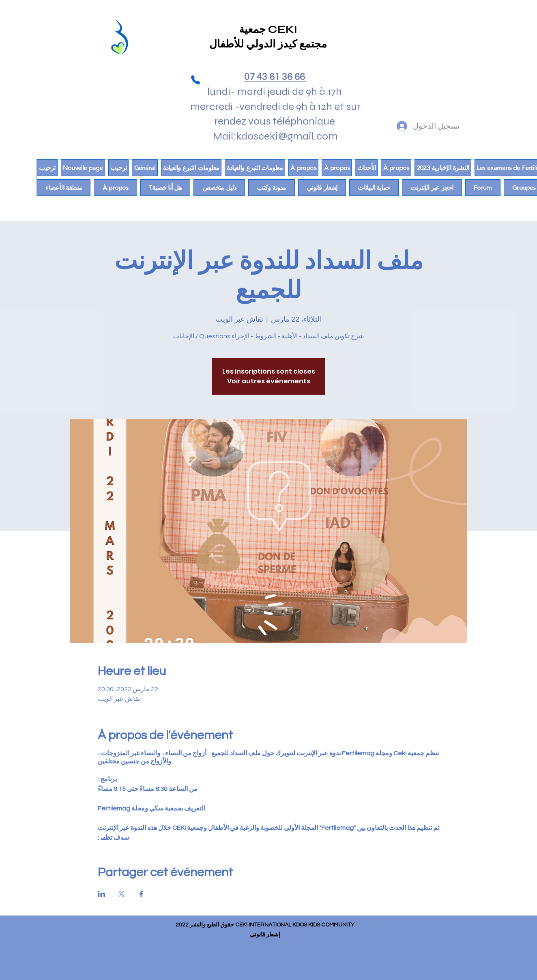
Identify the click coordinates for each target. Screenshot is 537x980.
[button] (64, 188)
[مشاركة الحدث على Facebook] (141, 894)
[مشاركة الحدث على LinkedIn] (102, 894)
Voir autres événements (269, 381)
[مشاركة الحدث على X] (121, 894)
